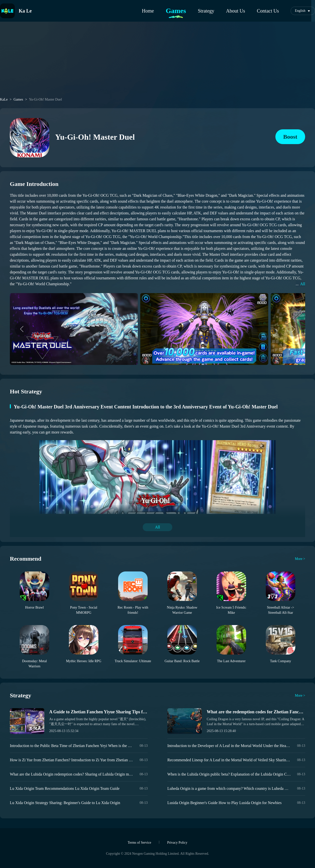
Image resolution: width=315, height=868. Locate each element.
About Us (236, 11)
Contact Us (268, 11)
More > (300, 559)
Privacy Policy (177, 843)
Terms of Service (139, 843)
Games (176, 11)
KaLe (4, 100)
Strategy (206, 11)
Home (148, 11)
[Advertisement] (157, 62)
